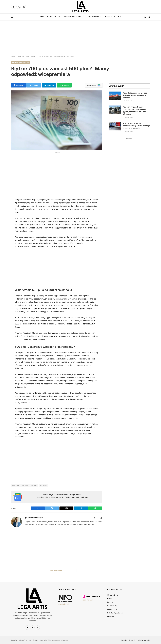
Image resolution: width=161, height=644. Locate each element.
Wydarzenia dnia (113, 17)
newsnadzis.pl (63, 604)
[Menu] (13, 17)
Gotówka (34, 485)
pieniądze (43, 485)
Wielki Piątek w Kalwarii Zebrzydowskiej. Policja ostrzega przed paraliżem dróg (136, 126)
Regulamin (111, 617)
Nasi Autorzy (112, 606)
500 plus (15, 485)
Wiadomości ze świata (74, 17)
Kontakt (110, 602)
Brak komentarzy (41, 80)
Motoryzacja (95, 17)
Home (13, 56)
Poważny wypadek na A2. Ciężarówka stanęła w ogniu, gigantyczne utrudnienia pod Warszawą (135, 111)
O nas (131, 640)
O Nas (110, 599)
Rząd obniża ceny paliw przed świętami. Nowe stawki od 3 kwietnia (135, 95)
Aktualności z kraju (50, 17)
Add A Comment (57, 570)
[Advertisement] (80, 36)
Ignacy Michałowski (18, 80)
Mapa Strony (112, 609)
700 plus (25, 485)
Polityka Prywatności (115, 613)
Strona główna (113, 595)
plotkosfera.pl (87, 600)
